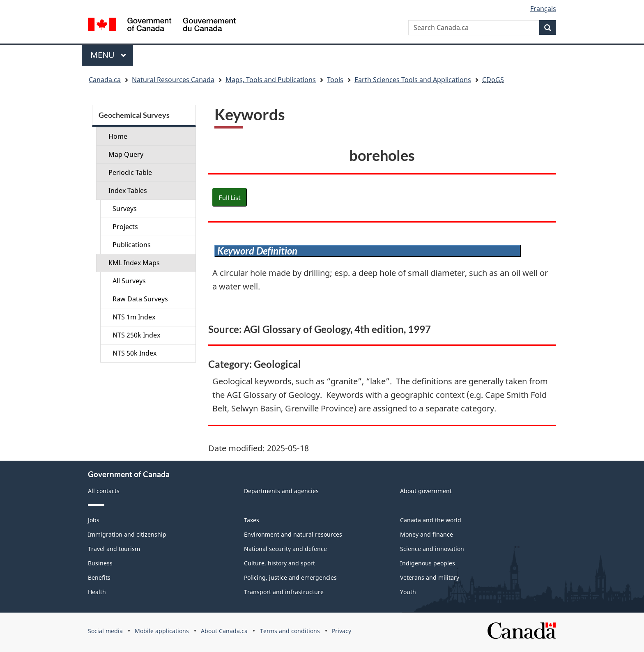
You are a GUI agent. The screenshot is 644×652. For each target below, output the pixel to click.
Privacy (342, 631)
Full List (230, 197)
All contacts (104, 491)
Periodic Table (130, 172)
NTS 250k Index (136, 335)
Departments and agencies (281, 491)
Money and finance (427, 534)
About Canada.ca (224, 631)
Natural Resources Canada (173, 80)
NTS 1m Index (134, 317)
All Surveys (129, 281)
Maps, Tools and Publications (271, 80)
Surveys (125, 209)
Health (97, 592)
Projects (125, 227)
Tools (335, 80)
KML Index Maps (134, 263)
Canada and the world (431, 520)
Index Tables (128, 191)
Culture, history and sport (279, 563)
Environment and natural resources (293, 534)
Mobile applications (162, 631)
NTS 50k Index (135, 353)
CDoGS (493, 80)
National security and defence (285, 549)
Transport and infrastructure (284, 592)
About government (426, 491)
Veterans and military (430, 577)
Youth (408, 592)
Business (100, 563)
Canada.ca (105, 80)
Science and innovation (432, 549)
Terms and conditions (290, 631)
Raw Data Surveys (140, 299)
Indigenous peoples (428, 563)
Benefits (99, 577)
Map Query (126, 154)
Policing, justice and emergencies (290, 577)
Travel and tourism (114, 549)
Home (118, 136)
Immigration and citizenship (127, 534)
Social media (105, 631)
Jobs (94, 520)
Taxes (252, 520)
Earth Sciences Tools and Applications (413, 80)
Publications (132, 245)
